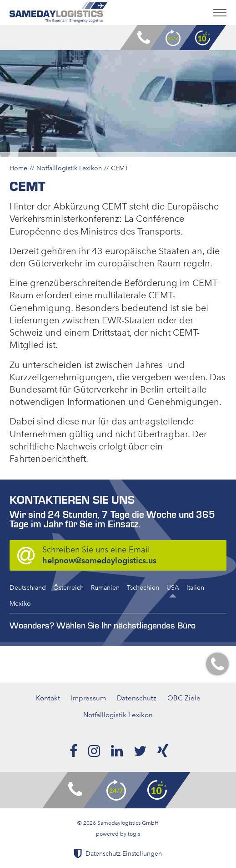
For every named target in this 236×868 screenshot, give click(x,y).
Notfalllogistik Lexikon (69, 168)
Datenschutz (137, 698)
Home (18, 168)
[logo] (58, 13)
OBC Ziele (184, 698)
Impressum (88, 698)
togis (134, 834)
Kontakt (48, 698)
